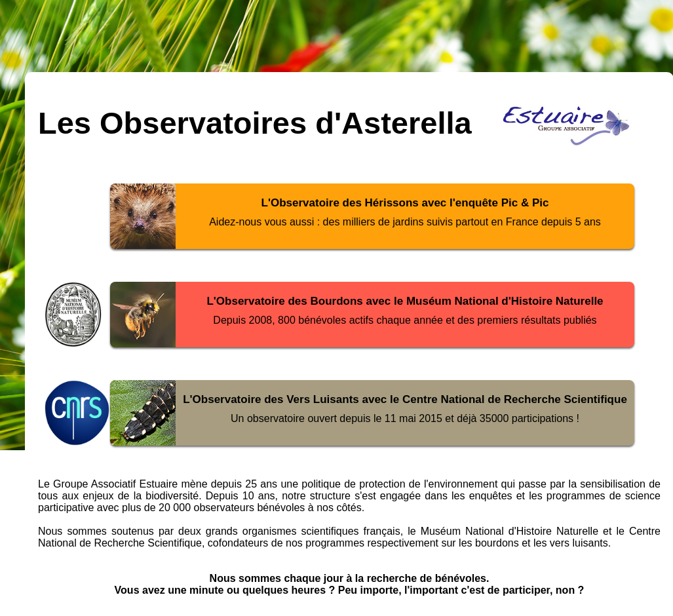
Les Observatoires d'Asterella (255, 123)
